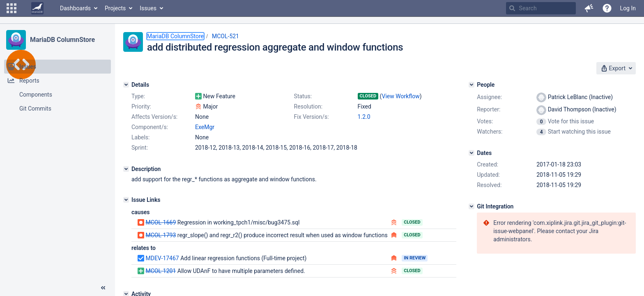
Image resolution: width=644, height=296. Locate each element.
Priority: (141, 106)
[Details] (126, 85)
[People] (471, 85)
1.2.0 (364, 117)
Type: (138, 96)
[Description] (126, 169)
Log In (628, 8)
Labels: (140, 137)
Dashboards (75, 8)
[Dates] (471, 153)
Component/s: (150, 127)
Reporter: (489, 109)
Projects (115, 8)
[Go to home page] (37, 8)
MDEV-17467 (162, 258)
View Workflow (401, 96)
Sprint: (140, 148)
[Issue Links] (126, 200)
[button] (11, 8)
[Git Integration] (471, 206)
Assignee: (489, 97)
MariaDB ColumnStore (62, 40)
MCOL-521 (225, 36)
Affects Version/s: (154, 117)
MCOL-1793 (161, 235)
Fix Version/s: (312, 117)
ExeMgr (205, 127)
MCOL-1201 (161, 271)
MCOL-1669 (161, 222)
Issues (148, 8)
